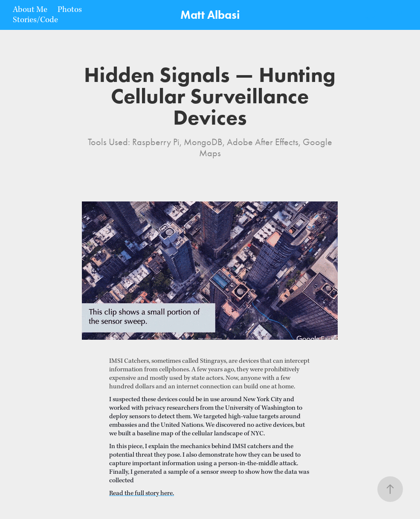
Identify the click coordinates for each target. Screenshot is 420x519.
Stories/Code (35, 20)
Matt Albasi (210, 15)
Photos (70, 10)
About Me (30, 10)
